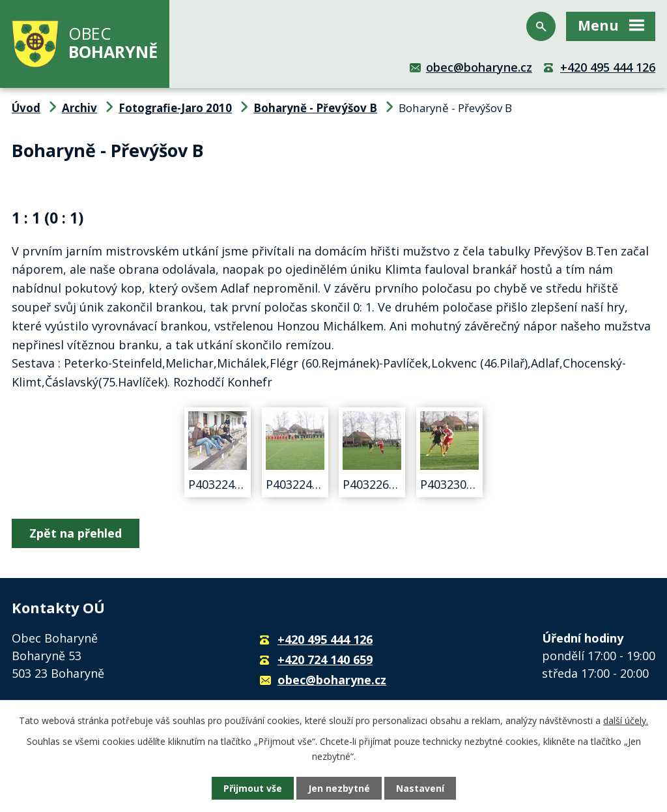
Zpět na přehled (76, 533)
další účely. (626, 720)
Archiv (79, 108)
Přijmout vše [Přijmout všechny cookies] (253, 788)
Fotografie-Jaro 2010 (175, 108)
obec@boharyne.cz (479, 67)
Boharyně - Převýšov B (315, 108)
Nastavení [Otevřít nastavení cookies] (420, 788)
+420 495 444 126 (608, 67)
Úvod (26, 108)
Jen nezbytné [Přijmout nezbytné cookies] (339, 788)
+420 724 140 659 (325, 660)
